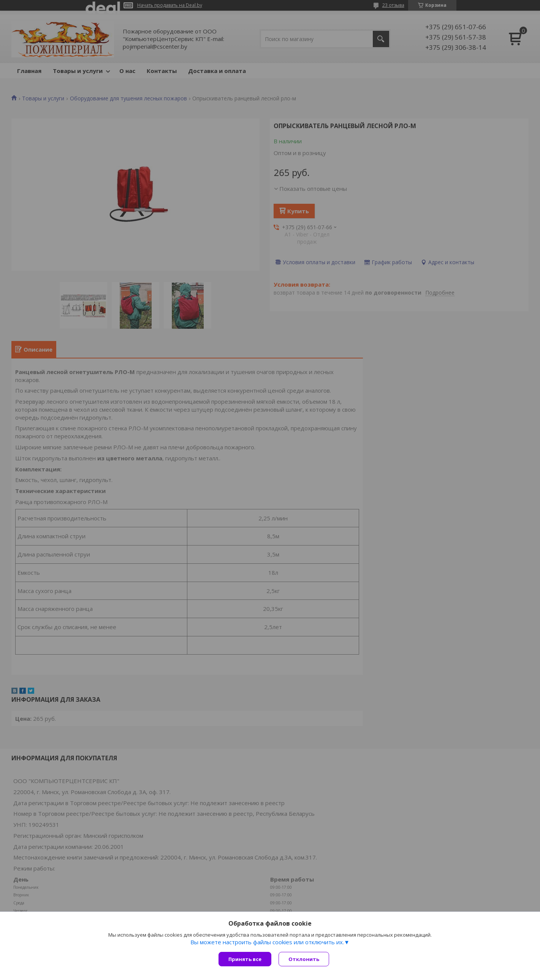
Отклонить (304, 959)
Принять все (245, 959)
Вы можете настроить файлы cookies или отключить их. (267, 942)
